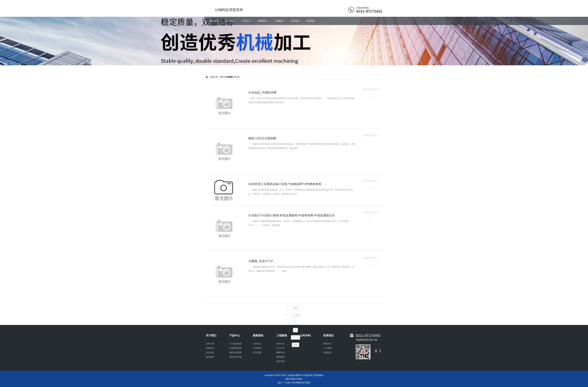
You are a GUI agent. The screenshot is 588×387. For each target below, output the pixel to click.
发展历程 (210, 348)
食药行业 (280, 344)
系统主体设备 (235, 357)
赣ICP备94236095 (294, 379)
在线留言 (328, 352)
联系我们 (311, 21)
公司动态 (257, 344)
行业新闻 (257, 348)
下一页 (295, 337)
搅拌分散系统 (235, 352)
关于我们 (230, 21)
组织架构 (210, 357)
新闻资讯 (262, 21)
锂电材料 (280, 357)
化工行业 (280, 348)
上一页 (295, 315)
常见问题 (257, 352)
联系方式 (328, 344)
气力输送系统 (235, 344)
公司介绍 (210, 344)
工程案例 (279, 21)
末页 (295, 345)
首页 (295, 308)
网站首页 (214, 21)
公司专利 (295, 21)
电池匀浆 (280, 361)
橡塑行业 (280, 352)
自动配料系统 (235, 348)
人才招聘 (328, 348)
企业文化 (210, 352)
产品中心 (246, 21)
